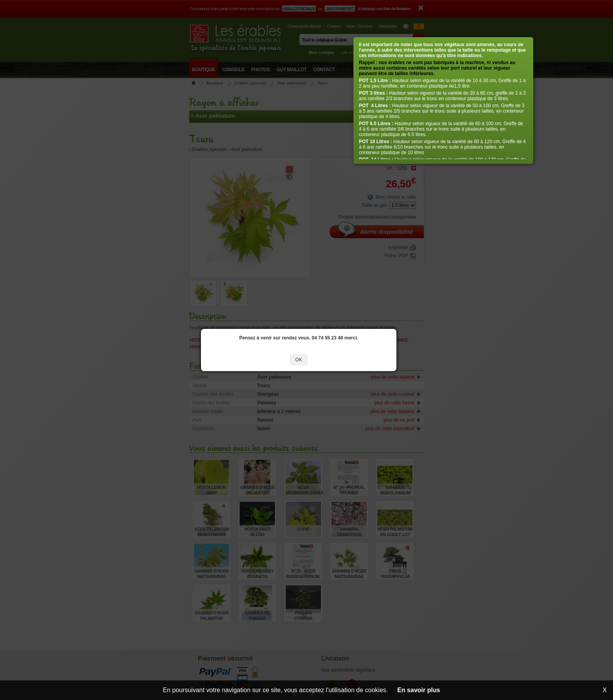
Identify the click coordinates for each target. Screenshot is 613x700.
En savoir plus (419, 690)
